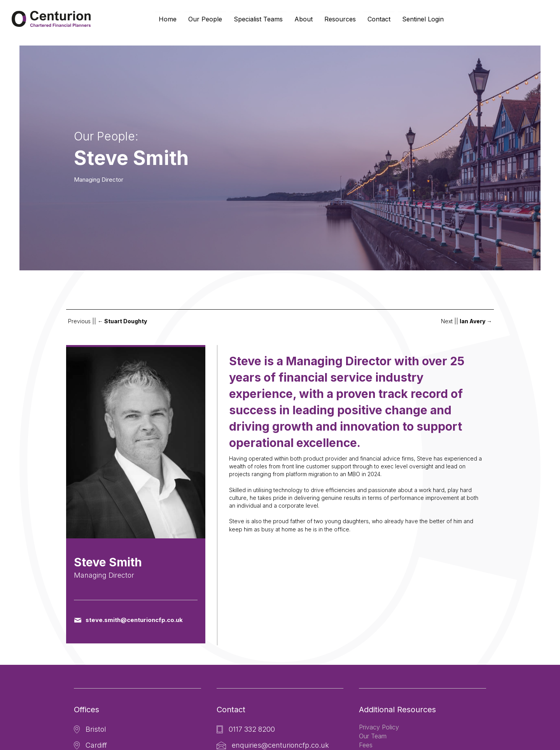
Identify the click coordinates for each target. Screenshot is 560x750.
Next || (466, 321)
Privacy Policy (379, 727)
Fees (366, 745)
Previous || (108, 321)
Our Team (373, 736)
